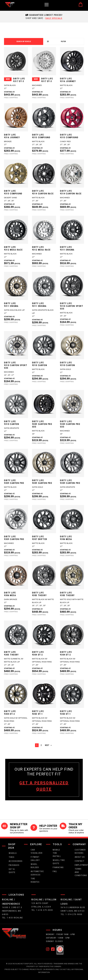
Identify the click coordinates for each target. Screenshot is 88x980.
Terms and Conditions (80, 872)
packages (14, 865)
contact (79, 861)
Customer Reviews (80, 851)
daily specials (54, 18)
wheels (13, 853)
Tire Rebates (35, 880)
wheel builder (35, 866)
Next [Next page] (49, 745)
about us (80, 857)
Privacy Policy (36, 969)
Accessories (14, 861)
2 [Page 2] (41, 745)
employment (80, 865)
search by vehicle (24, 41)
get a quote (12, 870)
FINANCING (58, 867)
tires (12, 857)
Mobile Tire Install (57, 853)
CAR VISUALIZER (36, 851)
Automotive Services (36, 873)
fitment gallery (35, 858)
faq (55, 871)
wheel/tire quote (58, 862)
